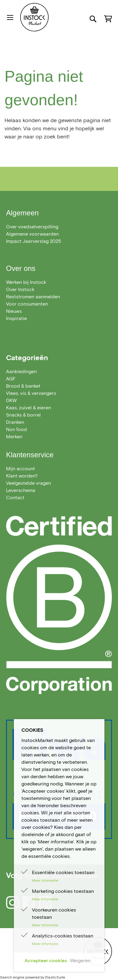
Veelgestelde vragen (29, 483)
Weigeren (80, 961)
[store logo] (47, 17)
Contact (15, 498)
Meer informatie (45, 880)
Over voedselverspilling (32, 227)
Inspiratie (16, 318)
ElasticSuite (55, 977)
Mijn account (21, 469)
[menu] (59, 404)
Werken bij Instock (26, 282)
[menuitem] (21, 371)
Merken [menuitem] (14, 437)
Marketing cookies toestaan (63, 891)
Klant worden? (22, 476)
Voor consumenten (27, 304)
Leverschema (21, 490)
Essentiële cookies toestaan (63, 872)
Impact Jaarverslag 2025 (33, 241)
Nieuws (14, 311)
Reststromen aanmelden (33, 297)
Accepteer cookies (46, 961)
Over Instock (20, 289)
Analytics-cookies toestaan (63, 936)
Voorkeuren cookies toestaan (54, 913)
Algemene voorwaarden (32, 234)
